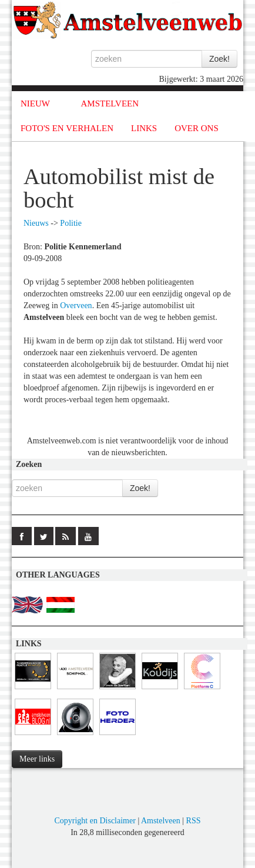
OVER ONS (197, 128)
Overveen (76, 306)
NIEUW (35, 104)
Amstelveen (161, 821)
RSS (194, 821)
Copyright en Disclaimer (95, 821)
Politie (71, 223)
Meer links (37, 759)
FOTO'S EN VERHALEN (67, 128)
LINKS (144, 128)
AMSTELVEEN (110, 104)
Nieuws (36, 223)
